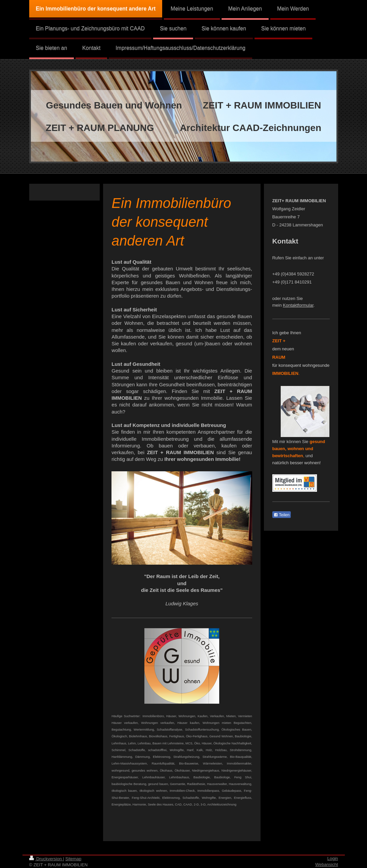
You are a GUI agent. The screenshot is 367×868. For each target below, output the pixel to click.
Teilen (282, 515)
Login (333, 858)
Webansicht (327, 864)
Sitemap (74, 859)
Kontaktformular (298, 305)
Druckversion (46, 859)
